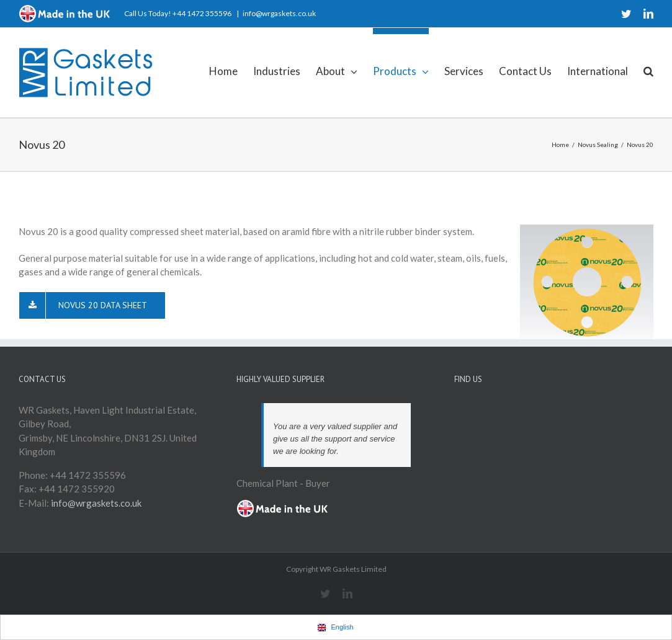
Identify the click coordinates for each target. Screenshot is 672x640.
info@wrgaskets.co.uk (279, 13)
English (335, 627)
